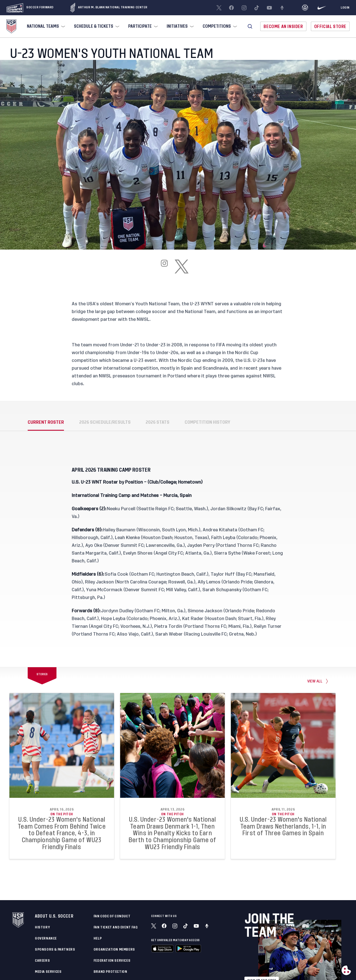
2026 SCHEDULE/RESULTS (105, 422)
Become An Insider (283, 26)
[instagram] (164, 266)
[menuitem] (45, 26)
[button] (250, 26)
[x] (182, 266)
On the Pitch (62, 814)
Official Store (330, 26)
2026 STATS (158, 422)
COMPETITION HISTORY (207, 422)
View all (315, 681)
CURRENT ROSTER (46, 422)
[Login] (345, 8)
